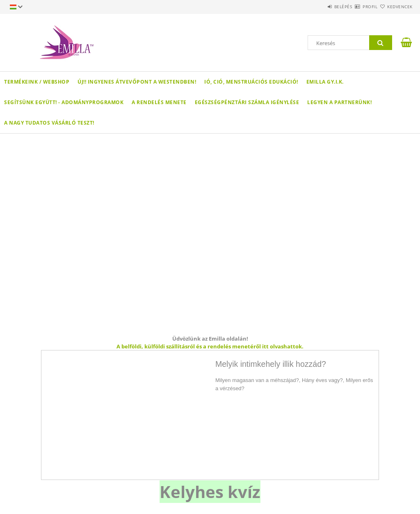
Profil (356, 7)
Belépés (319, 7)
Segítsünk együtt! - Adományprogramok (64, 102)
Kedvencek (395, 7)
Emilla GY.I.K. (325, 82)
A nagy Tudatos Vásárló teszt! (49, 123)
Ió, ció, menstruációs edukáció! (251, 82)
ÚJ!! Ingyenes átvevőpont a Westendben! (137, 82)
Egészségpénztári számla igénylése (247, 102)
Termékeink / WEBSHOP (37, 82)
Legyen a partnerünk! (339, 102)
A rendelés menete (159, 102)
